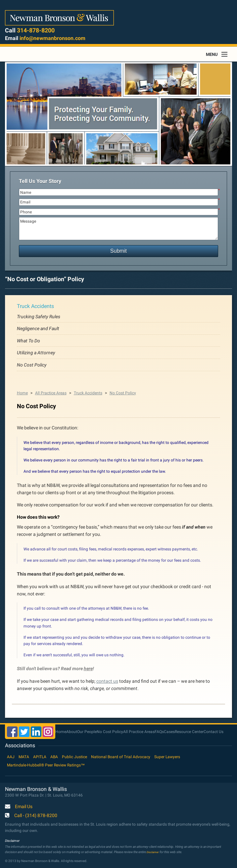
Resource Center (189, 732)
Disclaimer (153, 852)
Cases (169, 732)
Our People (87, 732)
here (88, 669)
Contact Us (213, 732)
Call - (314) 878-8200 (36, 816)
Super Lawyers (167, 757)
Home (22, 393)
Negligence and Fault (38, 328)
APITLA (40, 757)
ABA (54, 757)
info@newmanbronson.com (52, 38)
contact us (107, 681)
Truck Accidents (35, 306)
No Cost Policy (32, 365)
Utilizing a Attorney (36, 353)
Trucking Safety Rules (39, 317)
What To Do (28, 341)
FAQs (159, 732)
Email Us (24, 807)
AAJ (11, 757)
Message (119, 229)
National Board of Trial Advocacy (121, 757)
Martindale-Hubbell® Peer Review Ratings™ (46, 765)
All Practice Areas (51, 393)
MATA (24, 757)
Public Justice (74, 757)
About (72, 732)
